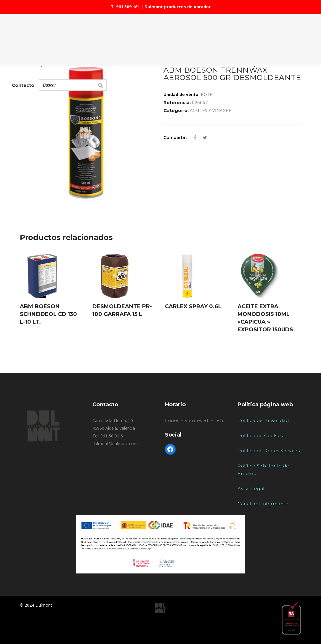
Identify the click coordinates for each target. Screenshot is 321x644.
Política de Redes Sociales (269, 451)
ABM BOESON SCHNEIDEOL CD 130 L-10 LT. (48, 314)
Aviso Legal (251, 489)
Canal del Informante (263, 504)
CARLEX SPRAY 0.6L (193, 306)
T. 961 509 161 (125, 7)
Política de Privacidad (263, 420)
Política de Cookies (260, 436)
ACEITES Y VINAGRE (211, 110)
